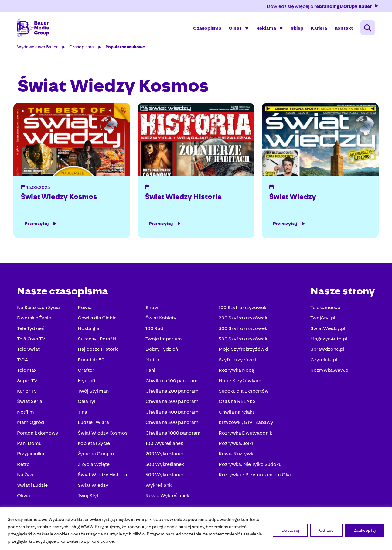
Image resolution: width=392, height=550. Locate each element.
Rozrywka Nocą (236, 371)
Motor (152, 361)
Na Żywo (27, 475)
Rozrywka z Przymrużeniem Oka (254, 475)
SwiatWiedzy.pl (327, 329)
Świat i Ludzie (33, 486)
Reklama (266, 29)
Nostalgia (89, 329)
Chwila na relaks (236, 413)
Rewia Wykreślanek (167, 496)
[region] (196, 528)
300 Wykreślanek (165, 465)
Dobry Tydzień (162, 350)
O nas (235, 29)
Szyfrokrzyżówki (237, 361)
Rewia (85, 308)
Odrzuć (326, 530)
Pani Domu (30, 444)
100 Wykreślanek (164, 444)
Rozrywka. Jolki (235, 444)
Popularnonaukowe (126, 48)
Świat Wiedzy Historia (184, 198)
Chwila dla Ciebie (97, 319)
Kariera (319, 29)
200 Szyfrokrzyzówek (243, 319)
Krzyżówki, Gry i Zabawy (246, 423)
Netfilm (26, 413)
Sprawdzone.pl (327, 350)
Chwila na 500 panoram (172, 423)
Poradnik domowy (38, 434)
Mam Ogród (31, 423)
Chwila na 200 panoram (172, 392)
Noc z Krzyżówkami (240, 382)
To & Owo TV (32, 340)
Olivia (24, 496)
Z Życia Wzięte (94, 465)
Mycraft (87, 382)
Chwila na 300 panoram (172, 402)
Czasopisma (207, 29)
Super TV (28, 382)
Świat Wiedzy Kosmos (59, 198)
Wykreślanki (159, 486)
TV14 (23, 361)
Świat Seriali (31, 402)
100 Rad (154, 329)
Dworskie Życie (35, 319)
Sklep (297, 29)
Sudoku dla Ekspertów (243, 392)
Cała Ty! (87, 402)
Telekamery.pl (326, 308)
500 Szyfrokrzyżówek (243, 340)
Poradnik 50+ (93, 361)
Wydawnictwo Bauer (38, 48)
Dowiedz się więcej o (322, 6)
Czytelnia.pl (323, 361)
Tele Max (27, 371)
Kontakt (343, 29)
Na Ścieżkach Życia (39, 308)
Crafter (86, 371)
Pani (150, 371)
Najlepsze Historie (99, 350)
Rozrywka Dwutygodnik (245, 434)
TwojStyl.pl (322, 319)
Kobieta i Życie (94, 444)
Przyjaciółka (31, 455)
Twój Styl (88, 496)
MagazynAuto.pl (328, 340)
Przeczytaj (41, 225)
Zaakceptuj (365, 530)
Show (152, 308)
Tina (83, 413)
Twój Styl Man (94, 392)
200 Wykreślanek (165, 455)
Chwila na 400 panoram (172, 413)
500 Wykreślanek (165, 475)
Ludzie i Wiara (94, 423)
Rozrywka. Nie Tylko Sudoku (250, 465)
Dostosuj (290, 530)
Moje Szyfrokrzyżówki (243, 350)
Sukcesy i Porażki (97, 340)
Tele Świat (29, 350)
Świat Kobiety (161, 319)
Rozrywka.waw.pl (330, 371)
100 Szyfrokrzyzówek (242, 308)
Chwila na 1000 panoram (173, 434)
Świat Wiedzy (293, 198)
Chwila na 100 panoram (172, 382)
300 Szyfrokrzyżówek (243, 329)
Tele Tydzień (31, 329)
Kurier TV (28, 392)
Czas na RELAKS (237, 402)
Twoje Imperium (164, 340)
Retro (24, 465)
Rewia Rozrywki (236, 455)
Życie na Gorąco (96, 455)
